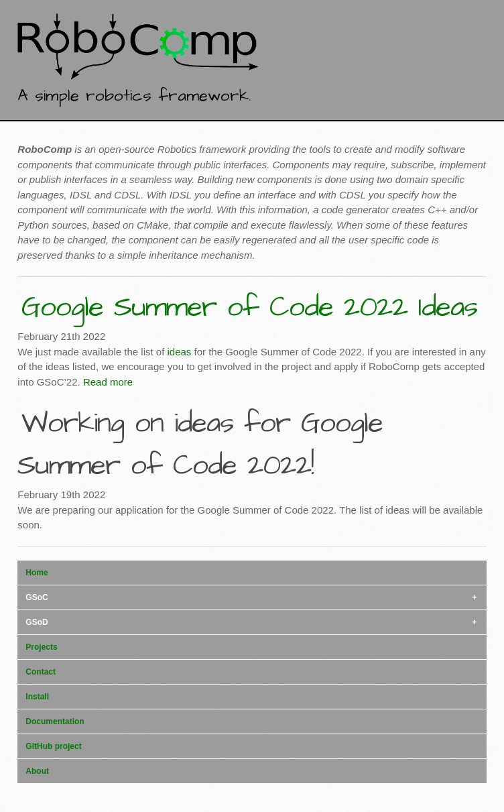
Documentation (55, 721)
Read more (108, 382)
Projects (41, 647)
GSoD (37, 622)
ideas (179, 352)
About (37, 771)
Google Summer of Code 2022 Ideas (249, 308)
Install (37, 697)
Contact (41, 672)
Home (37, 573)
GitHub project (53, 746)
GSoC (37, 597)
